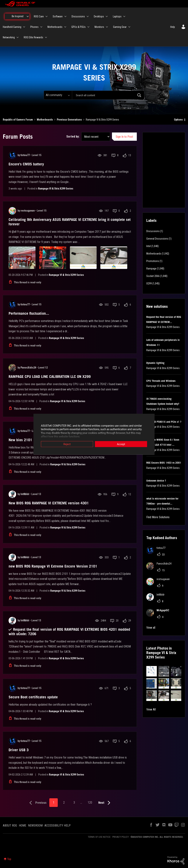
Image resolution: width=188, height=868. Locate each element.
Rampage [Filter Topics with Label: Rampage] (151, 269)
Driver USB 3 (19, 750)
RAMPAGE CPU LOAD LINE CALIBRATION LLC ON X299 (50, 377)
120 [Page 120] (90, 803)
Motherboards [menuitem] (55, 27)
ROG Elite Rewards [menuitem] (33, 37)
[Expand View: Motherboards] (65, 27)
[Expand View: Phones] (41, 27)
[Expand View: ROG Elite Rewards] (46, 37)
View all (151, 628)
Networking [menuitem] (9, 37)
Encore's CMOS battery (26, 164)
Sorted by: (73, 137)
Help (173, 27)
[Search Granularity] (58, 95)
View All (151, 709)
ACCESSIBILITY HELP (58, 825)
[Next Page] (105, 803)
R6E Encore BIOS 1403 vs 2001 (164, 463)
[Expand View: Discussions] (88, 16)
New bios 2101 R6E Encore (30, 440)
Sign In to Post (124, 137)
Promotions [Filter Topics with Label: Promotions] (153, 261)
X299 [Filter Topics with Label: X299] (149, 283)
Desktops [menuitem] (99, 16)
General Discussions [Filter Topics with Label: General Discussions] (157, 239)
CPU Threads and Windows (161, 381)
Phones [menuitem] (34, 27)
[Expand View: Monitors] (107, 27)
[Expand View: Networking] (18, 37)
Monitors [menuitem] (99, 27)
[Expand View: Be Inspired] (28, 16)
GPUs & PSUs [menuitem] (78, 27)
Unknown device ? (156, 481)
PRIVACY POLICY (121, 837)
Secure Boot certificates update (33, 697)
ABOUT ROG (10, 825)
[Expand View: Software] (65, 16)
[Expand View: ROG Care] (47, 16)
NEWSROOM (35, 825)
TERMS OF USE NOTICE (99, 837)
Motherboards (45, 120)
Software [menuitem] (58, 16)
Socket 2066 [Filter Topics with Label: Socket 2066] (153, 276)
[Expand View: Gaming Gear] (129, 27)
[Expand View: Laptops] (124, 16)
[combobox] (108, 95)
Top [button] (9, 859)
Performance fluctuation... (29, 313)
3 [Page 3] (74, 803)
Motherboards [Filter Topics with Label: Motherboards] (154, 254)
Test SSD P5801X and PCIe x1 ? (164, 422)
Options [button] (178, 120)
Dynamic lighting (155, 363)
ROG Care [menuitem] (39, 16)
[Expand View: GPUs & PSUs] (88, 27)
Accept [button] (121, 444)
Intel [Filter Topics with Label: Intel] (149, 246)
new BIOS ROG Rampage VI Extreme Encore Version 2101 (53, 566)
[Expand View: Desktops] (107, 16)
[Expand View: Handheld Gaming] (24, 27)
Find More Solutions (158, 517)
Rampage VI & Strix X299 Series (56, 189)
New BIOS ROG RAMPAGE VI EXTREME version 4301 (49, 503)
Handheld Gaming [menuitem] (12, 27)
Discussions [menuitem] (78, 16)
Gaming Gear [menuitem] (120, 27)
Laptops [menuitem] (117, 16)
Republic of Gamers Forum (18, 120)
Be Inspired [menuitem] (18, 16)
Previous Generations (69, 120)
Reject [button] (67, 444)
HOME (23, 825)
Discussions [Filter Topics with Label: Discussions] (153, 231)
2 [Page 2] (64, 803)
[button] (152, 671)
